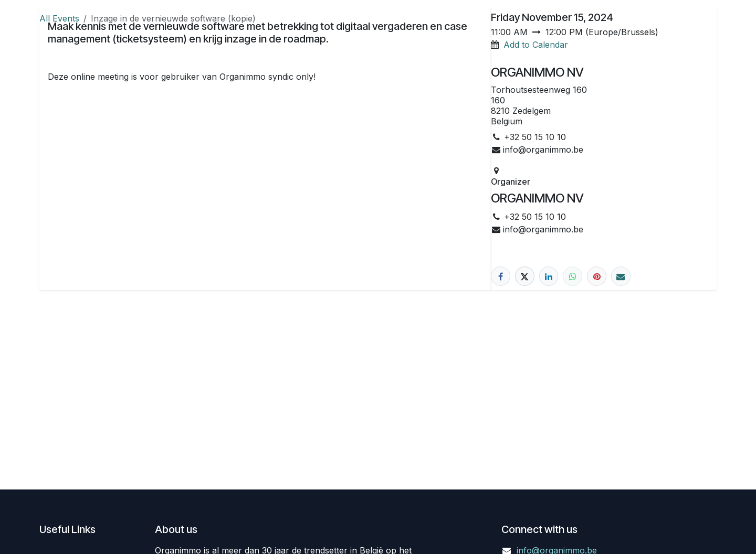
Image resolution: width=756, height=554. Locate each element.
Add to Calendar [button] (536, 45)
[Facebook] (501, 276)
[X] (525, 276)
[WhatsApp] (573, 276)
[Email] (621, 276)
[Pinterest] (597, 276)
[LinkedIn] (549, 276)
